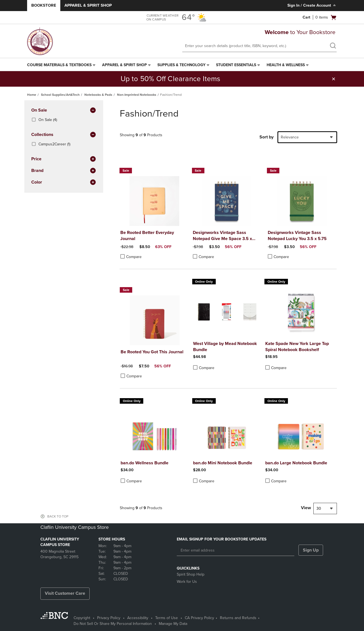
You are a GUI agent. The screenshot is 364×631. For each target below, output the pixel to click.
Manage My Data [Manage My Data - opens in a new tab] (173, 624)
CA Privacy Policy (199, 618)
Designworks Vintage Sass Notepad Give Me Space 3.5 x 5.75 (222, 236)
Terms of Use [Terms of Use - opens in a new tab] (167, 618)
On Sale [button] (64, 110)
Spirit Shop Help (191, 574)
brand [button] (64, 171)
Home (32, 95)
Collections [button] (64, 135)
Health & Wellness (286, 65)
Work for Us (187, 582)
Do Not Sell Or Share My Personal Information (113, 624)
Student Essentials (236, 65)
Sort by (266, 137)
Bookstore (44, 5)
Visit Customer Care (65, 593)
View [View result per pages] (306, 508)
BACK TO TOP (58, 516)
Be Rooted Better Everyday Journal (147, 236)
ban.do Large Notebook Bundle (296, 463)
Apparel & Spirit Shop (88, 5)
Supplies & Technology (181, 65)
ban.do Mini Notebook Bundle (223, 463)
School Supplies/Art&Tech (60, 95)
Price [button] (64, 159)
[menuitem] (62, 65)
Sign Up (311, 550)
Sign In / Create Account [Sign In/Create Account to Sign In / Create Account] (312, 5)
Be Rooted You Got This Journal (152, 352)
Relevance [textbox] (290, 137)
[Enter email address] (236, 550)
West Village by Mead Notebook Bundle (225, 347)
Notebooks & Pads (98, 95)
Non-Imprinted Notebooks (137, 95)
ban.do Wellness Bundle (145, 463)
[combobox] (307, 137)
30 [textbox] (319, 508)
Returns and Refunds (238, 618)
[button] (334, 79)
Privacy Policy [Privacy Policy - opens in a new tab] (109, 618)
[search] (333, 46)
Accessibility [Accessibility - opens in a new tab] (138, 618)
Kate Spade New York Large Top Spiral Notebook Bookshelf (297, 347)
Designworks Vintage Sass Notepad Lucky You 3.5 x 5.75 (297, 236)
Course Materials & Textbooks (59, 65)
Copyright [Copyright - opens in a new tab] (82, 618)
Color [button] (64, 182)
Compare (131, 257)
